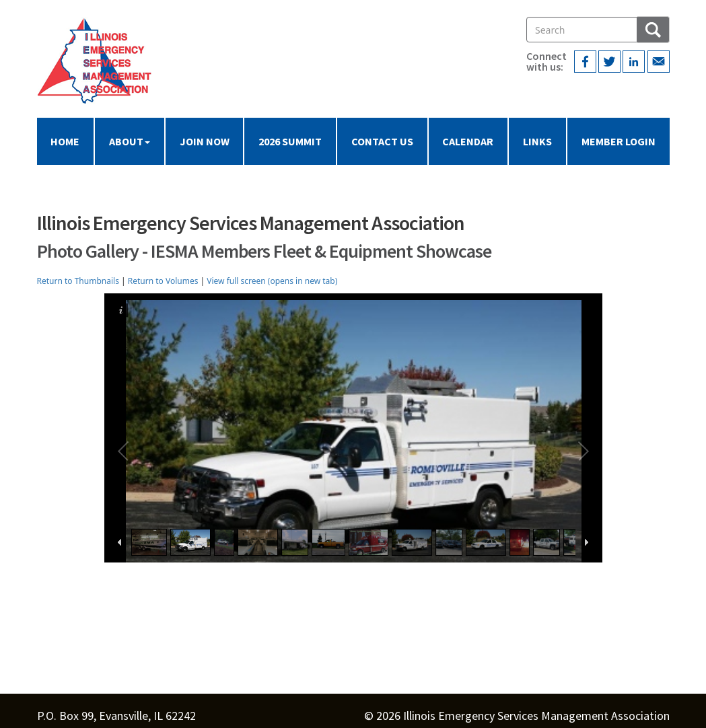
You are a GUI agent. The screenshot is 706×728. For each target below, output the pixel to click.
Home (65, 141)
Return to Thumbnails (78, 281)
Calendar (468, 141)
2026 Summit (290, 141)
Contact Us (382, 141)
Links (537, 141)
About (130, 141)
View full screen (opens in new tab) (272, 281)
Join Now (205, 141)
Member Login (619, 141)
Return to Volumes (163, 281)
